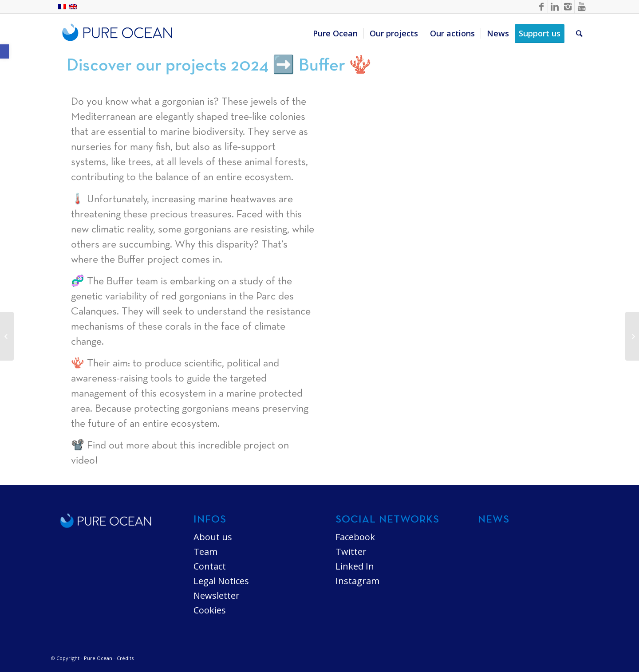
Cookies (210, 610)
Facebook (355, 537)
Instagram (357, 581)
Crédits (125, 658)
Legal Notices (221, 581)
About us (213, 537)
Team (205, 552)
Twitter (351, 552)
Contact (210, 566)
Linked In (355, 566)
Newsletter (217, 595)
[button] (4, 51)
